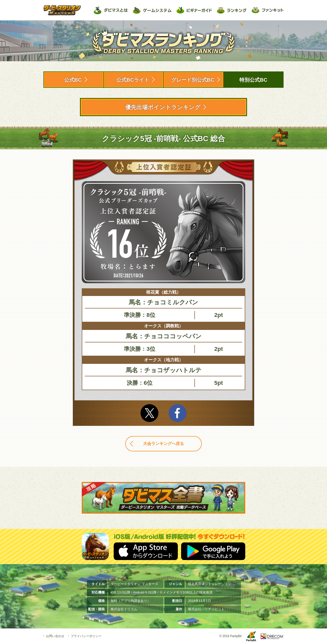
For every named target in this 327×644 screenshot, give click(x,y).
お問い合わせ (55, 636)
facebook (178, 413)
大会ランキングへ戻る (163, 444)
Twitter (149, 413)
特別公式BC (253, 80)
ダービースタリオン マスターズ (62, 10)
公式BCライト (133, 80)
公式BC (73, 80)
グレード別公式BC (193, 80)
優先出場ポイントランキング (163, 107)
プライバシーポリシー (86, 636)
